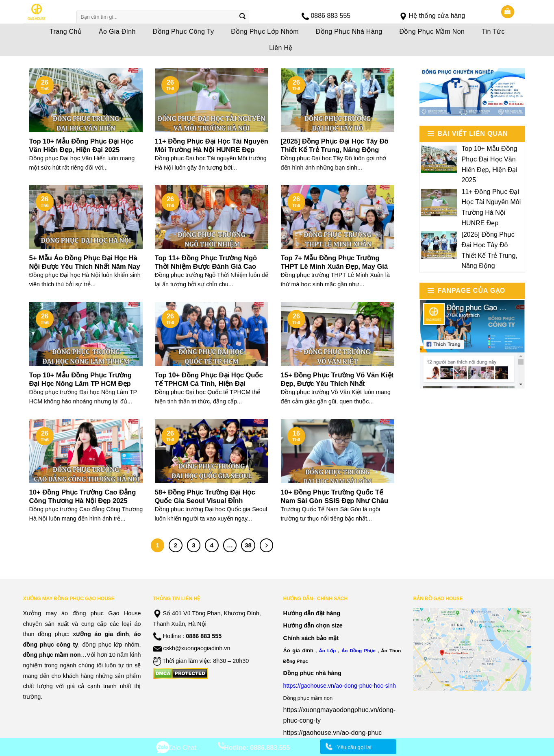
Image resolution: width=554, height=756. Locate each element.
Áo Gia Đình (117, 32)
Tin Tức (493, 32)
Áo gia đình (298, 650)
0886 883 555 (330, 16)
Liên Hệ (281, 48)
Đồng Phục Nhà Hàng (349, 32)
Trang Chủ (66, 32)
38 (248, 545)
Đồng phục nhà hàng (313, 673)
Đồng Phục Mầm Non (432, 32)
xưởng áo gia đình (101, 634)
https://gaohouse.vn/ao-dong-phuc (333, 733)
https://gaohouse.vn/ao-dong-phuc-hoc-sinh (340, 686)
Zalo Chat (182, 748)
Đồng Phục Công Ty (184, 32)
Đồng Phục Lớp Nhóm (265, 32)
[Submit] (242, 17)
